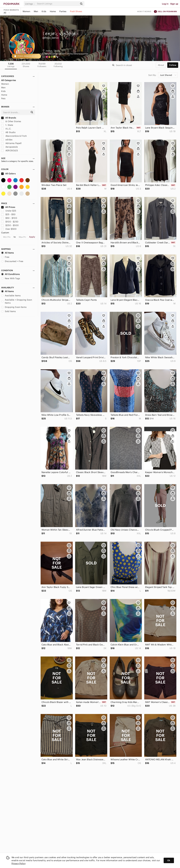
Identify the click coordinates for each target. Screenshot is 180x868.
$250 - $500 (10, 225)
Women (26, 11)
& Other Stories (11, 121)
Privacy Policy (18, 863)
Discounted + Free (12, 261)
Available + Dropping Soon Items (17, 301)
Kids (44, 11)
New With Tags (11, 278)
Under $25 (9, 211)
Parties (63, 11)
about (161, 65)
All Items (7, 253)
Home (53, 11)
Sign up (174, 4)
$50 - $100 (9, 218)
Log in (165, 4)
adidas (7, 140)
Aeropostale (9, 147)
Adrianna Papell (11, 143)
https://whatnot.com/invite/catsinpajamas (67, 54)
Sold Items (9, 311)
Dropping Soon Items (14, 307)
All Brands (9, 118)
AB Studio (8, 132)
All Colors (8, 174)
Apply (32, 237)
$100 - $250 (10, 222)
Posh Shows (76, 11)
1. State (7, 125)
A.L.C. (6, 129)
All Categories (9, 80)
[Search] (57, 4)
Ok (169, 860)
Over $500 (9, 229)
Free (5, 257)
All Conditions (10, 274)
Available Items (11, 296)
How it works (144, 11)
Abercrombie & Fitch (14, 136)
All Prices (8, 207)
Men (36, 11)
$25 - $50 (8, 214)
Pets (3, 98)
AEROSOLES (10, 151)
